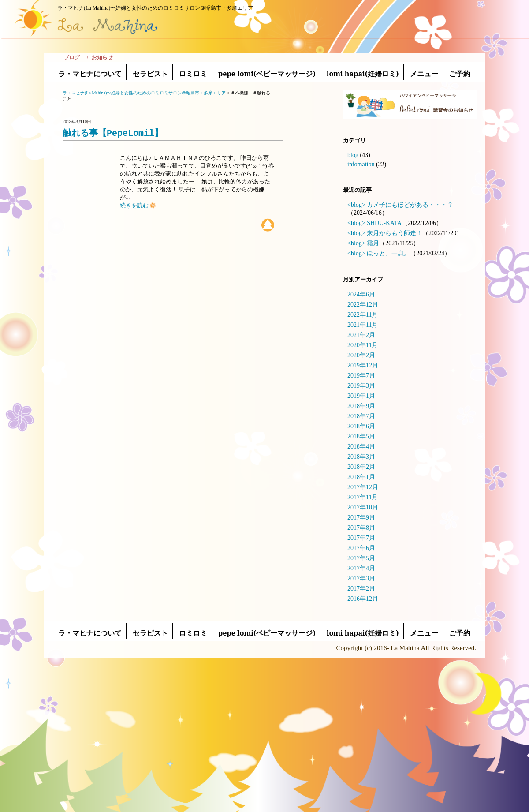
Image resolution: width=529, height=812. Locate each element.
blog (353, 155)
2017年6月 (361, 548)
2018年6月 (361, 426)
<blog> (356, 205)
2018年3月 (361, 457)
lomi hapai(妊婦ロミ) (363, 74)
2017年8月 (361, 528)
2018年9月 (361, 406)
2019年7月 (361, 376)
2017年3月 (361, 578)
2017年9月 (361, 518)
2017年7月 (361, 538)
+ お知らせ (99, 57)
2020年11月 (363, 345)
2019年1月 (361, 396)
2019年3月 (361, 386)
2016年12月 (363, 599)
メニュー (424, 74)
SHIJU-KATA (384, 223)
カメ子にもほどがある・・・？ (410, 205)
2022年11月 (363, 315)
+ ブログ (69, 57)
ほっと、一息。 (388, 253)
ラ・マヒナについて (90, 74)
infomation (361, 164)
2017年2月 (361, 589)
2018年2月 (361, 467)
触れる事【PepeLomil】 (113, 133)
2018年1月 (361, 477)
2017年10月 (363, 507)
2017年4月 (361, 568)
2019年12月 (363, 365)
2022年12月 (363, 305)
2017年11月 (363, 497)
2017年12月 (363, 487)
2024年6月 (361, 294)
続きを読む (138, 205)
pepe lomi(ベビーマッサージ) (267, 74)
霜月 (373, 243)
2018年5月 (361, 436)
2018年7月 (361, 416)
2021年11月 (363, 325)
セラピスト (150, 74)
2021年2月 (361, 335)
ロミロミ (193, 74)
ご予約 (460, 74)
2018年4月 (361, 447)
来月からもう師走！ (395, 233)
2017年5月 (361, 558)
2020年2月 (361, 355)
